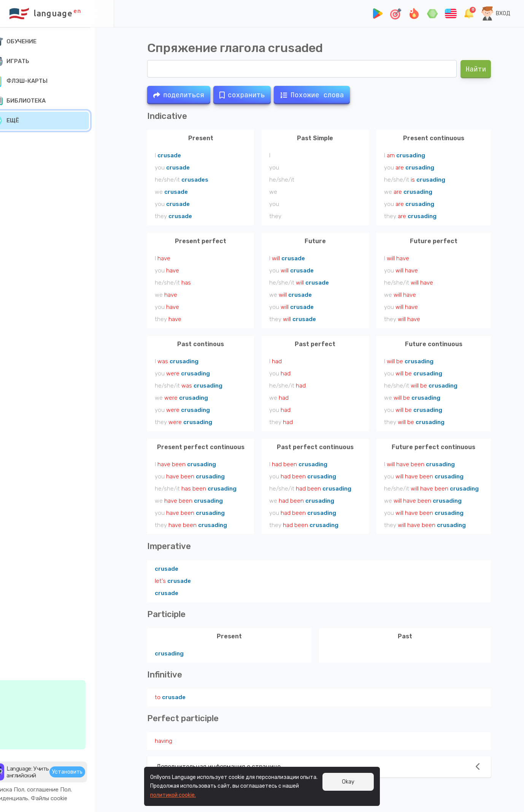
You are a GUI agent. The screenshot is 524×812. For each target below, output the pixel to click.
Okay (348, 782)
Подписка (18, 788)
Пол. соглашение (56, 788)
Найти (476, 69)
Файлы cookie (68, 796)
